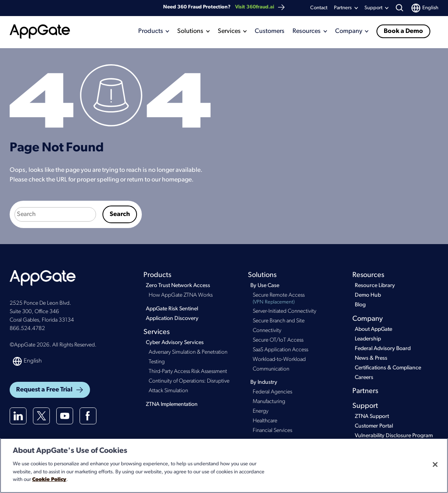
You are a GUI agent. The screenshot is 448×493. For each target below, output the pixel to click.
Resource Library (375, 286)
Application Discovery (172, 319)
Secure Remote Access (293, 299)
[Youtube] (65, 416)
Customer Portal (374, 426)
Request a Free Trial (50, 390)
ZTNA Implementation (172, 404)
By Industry (264, 382)
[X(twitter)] (41, 416)
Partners (343, 8)
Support (365, 406)
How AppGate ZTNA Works (181, 295)
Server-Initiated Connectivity (284, 311)
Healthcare (265, 421)
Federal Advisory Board (383, 349)
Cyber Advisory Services (175, 343)
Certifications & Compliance (388, 368)
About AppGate (373, 329)
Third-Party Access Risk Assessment (188, 372)
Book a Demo (403, 31)
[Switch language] (425, 8)
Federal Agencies (272, 392)
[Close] (435, 464)
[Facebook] (88, 416)
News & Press (371, 358)
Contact (319, 8)
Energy (261, 411)
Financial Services (272, 431)
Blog (360, 305)
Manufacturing (269, 402)
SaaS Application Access (280, 350)
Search (120, 214)
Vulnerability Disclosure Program (394, 436)
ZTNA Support (372, 417)
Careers (364, 378)
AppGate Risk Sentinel (172, 309)
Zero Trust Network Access (178, 286)
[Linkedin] (18, 416)
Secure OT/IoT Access (278, 340)
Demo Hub (368, 295)
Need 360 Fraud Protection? (224, 7)
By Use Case (265, 286)
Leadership (368, 339)
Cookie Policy (49, 480)
